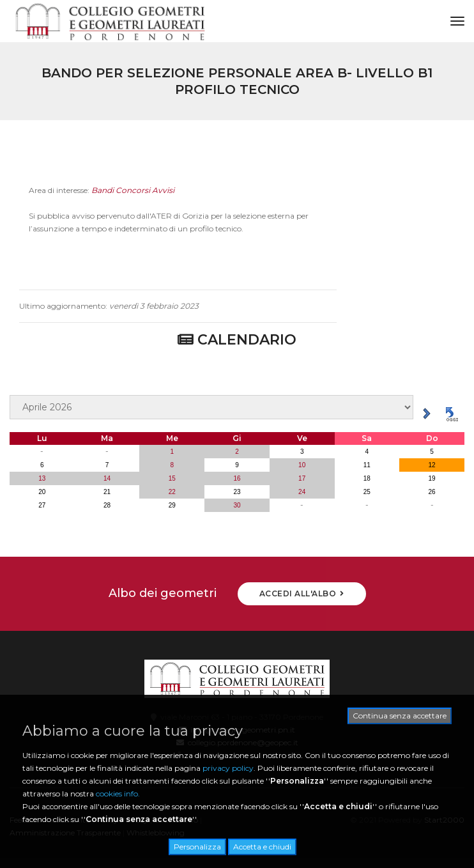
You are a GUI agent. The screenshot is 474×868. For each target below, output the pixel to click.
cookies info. (118, 794)
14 (107, 478)
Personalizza (197, 847)
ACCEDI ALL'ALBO (302, 593)
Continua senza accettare (400, 716)
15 (172, 478)
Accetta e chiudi (262, 847)
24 (302, 492)
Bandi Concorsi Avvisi (133, 198)
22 (172, 492)
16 (237, 478)
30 (237, 505)
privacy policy (228, 768)
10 (302, 465)
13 (42, 478)
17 (302, 478)
